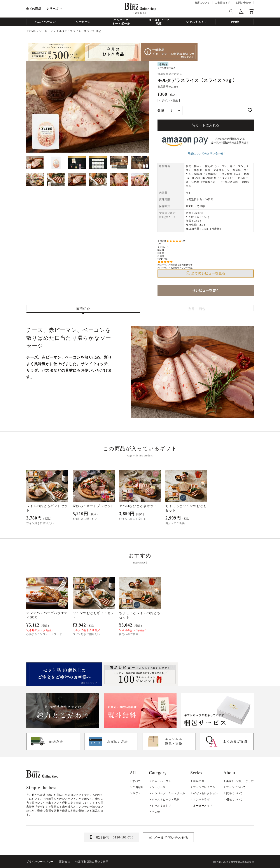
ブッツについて (236, 787)
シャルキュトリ (197, 22)
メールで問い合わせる (171, 838)
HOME (31, 31)
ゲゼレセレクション (206, 793)
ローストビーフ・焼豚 (166, 799)
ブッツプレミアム (204, 787)
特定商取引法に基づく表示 (92, 862)
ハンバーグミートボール (121, 22)
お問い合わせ (243, 3)
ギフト (137, 793)
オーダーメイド (203, 806)
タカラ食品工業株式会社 (241, 862)
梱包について (234, 799)
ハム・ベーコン (45, 22)
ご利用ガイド (223, 3)
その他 (235, 22)
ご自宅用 (138, 787)
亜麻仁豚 (199, 781)
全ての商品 (34, 9)
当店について (202, 3)
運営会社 (65, 862)
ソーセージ (83, 22)
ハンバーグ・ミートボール (168, 793)
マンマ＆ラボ (201, 799)
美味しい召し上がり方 (240, 781)
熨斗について (234, 793)
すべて (137, 781)
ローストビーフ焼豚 (159, 22)
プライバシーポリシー (40, 862)
